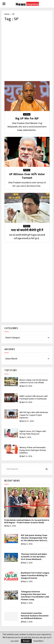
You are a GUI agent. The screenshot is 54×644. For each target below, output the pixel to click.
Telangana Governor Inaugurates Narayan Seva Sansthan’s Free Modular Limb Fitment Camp (35, 595)
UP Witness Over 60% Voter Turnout (27, 176)
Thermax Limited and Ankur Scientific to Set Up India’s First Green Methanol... (34, 557)
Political (27, 170)
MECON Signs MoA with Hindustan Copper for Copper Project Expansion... (34, 415)
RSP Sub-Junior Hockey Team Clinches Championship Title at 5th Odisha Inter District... (34, 538)
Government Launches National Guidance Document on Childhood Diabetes (35, 616)
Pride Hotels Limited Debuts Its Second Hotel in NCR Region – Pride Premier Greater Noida (27, 521)
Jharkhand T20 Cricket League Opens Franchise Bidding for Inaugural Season (35, 575)
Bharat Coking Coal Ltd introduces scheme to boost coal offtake (34, 381)
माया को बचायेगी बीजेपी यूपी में (27, 230)
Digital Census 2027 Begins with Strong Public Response (33, 433)
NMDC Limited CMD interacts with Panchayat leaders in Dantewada (34, 397)
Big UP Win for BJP (27, 119)
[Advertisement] (27, 51)
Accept (26, 641)
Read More (39, 641)
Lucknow (27, 114)
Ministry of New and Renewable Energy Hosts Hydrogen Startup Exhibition (33, 450)
